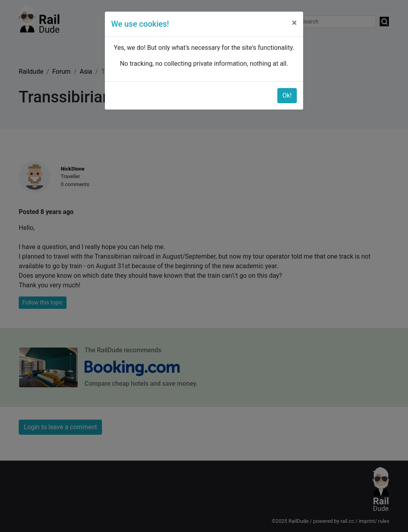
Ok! (287, 95)
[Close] (294, 23)
